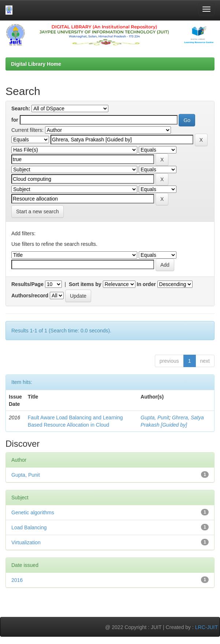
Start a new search (38, 212)
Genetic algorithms (33, 512)
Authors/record (30, 296)
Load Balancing (29, 527)
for (15, 120)
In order (146, 284)
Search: (21, 108)
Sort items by (85, 284)
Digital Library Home (36, 64)
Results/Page (27, 284)
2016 (17, 580)
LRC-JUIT (206, 627)
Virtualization (26, 542)
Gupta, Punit (155, 418)
